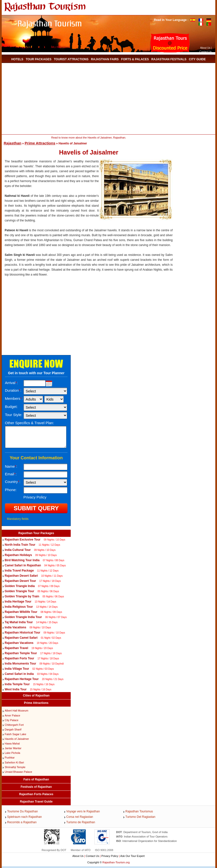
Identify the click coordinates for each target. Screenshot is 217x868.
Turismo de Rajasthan (81, 822)
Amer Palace (12, 715)
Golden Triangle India (20, 586)
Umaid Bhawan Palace (18, 772)
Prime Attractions (40, 143)
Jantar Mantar (13, 748)
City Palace (12, 720)
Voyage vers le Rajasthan (83, 811)
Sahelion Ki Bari (14, 762)
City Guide (197, 59)
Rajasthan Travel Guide (36, 802)
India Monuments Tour (20, 664)
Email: (11, 474)
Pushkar (10, 758)
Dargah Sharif (13, 729)
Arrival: (11, 383)
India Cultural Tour (18, 550)
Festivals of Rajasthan (36, 787)
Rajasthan (13, 143)
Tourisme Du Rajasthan (23, 811)
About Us (205, 48)
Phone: (11, 490)
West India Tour (16, 689)
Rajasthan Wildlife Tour (21, 612)
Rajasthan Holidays (18, 555)
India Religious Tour (19, 607)
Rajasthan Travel (16, 648)
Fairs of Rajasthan (36, 779)
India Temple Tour (17, 684)
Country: (13, 482)
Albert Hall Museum (17, 711)
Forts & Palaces (135, 59)
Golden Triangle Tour (19, 591)
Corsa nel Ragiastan (80, 817)
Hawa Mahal (12, 744)
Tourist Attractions (71, 59)
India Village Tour (17, 669)
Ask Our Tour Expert (132, 856)
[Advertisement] (91, 99)
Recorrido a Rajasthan (22, 822)
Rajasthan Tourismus (139, 811)
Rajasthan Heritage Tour (22, 679)
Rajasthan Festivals (169, 59)
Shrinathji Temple (15, 767)
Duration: (13, 390)
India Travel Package (19, 571)
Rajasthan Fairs (105, 59)
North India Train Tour (20, 545)
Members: (14, 398)
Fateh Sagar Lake (15, 734)
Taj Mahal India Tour (19, 622)
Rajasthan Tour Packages (36, 533)
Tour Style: (14, 415)
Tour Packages (38, 59)
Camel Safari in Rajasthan (23, 565)
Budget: (11, 407)
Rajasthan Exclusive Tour (23, 540)
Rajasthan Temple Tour (21, 653)
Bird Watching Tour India (22, 560)
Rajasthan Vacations (19, 643)
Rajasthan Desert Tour (20, 581)
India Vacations (15, 627)
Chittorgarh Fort (14, 725)
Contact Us (206, 52)
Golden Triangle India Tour (23, 617)
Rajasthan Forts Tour (19, 658)
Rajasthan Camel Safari (21, 638)
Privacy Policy (110, 856)
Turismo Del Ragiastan (140, 817)
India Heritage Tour (18, 602)
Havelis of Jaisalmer (17, 739)
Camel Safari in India (19, 674)
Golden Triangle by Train (22, 596)
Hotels (17, 59)
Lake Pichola (12, 753)
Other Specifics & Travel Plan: (29, 423)
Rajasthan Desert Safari (21, 576)
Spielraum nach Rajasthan (25, 817)
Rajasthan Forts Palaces (36, 794)
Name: (11, 466)
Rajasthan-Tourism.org (116, 862)
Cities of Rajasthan (36, 696)
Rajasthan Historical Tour (22, 633)
